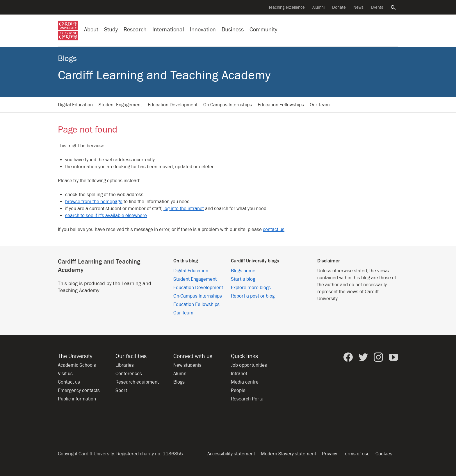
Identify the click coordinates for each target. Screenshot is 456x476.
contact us (274, 230)
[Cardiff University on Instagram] (378, 357)
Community (263, 29)
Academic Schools (77, 365)
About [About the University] (91, 29)
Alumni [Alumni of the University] (318, 7)
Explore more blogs (251, 288)
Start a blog (243, 279)
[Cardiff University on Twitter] (363, 357)
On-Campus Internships (228, 105)
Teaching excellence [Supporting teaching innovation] (287, 7)
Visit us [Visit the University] (65, 374)
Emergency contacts (79, 391)
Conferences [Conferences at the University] (129, 374)
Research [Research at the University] (135, 29)
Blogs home (243, 271)
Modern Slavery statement (288, 454)
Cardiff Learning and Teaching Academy (164, 75)
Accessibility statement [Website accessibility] (231, 454)
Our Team (320, 105)
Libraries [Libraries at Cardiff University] (125, 365)
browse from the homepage (94, 202)
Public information (77, 399)
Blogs (67, 59)
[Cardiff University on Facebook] (348, 357)
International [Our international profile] (168, 29)
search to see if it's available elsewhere (106, 216)
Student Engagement (120, 105)
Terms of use (356, 454)
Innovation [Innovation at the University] (203, 29)
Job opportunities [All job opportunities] (249, 365)
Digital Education (75, 105)
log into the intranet (184, 209)
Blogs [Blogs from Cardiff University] (179, 382)
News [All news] (358, 7)
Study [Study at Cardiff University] (111, 29)
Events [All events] (377, 7)
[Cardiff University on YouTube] (393, 357)
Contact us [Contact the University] (69, 382)
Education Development (173, 105)
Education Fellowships (281, 105)
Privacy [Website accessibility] (329, 454)
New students (187, 365)
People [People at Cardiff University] (238, 391)
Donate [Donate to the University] (339, 7)
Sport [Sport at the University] (121, 391)
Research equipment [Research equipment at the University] (137, 382)
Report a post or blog (253, 296)
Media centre (245, 382)
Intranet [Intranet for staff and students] (239, 374)
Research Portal (248, 399)
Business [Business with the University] (233, 29)
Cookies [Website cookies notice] (384, 454)
